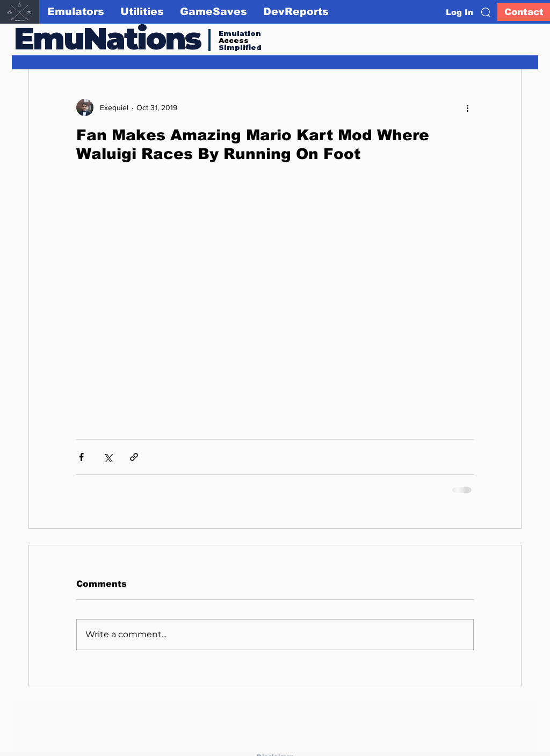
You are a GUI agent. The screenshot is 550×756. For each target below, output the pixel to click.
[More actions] (467, 107)
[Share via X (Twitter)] (108, 457)
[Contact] (524, 12)
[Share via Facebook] (81, 457)
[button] (486, 12)
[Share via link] (134, 457)
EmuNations (107, 38)
